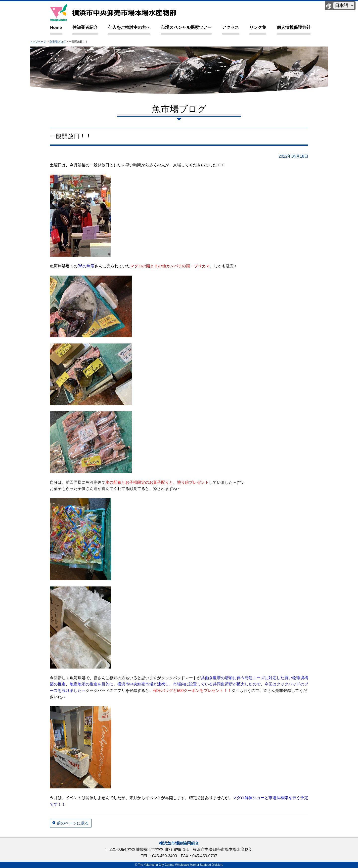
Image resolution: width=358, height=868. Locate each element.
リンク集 (258, 27)
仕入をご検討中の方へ (129, 27)
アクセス (230, 27)
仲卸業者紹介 (85, 27)
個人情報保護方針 (294, 27)
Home (56, 27)
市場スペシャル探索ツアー (186, 27)
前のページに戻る (73, 823)
